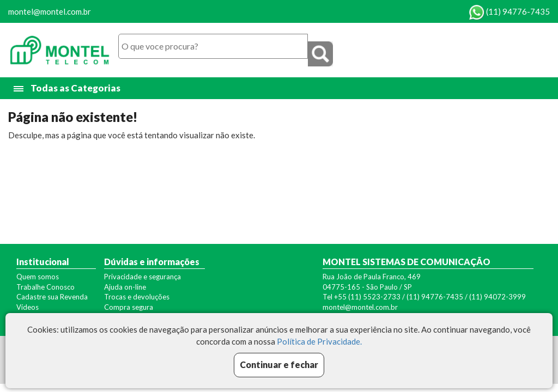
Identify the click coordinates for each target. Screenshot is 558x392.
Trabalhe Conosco (46, 287)
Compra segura (129, 307)
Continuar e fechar (279, 365)
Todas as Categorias (68, 88)
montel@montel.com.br (50, 11)
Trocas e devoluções (137, 297)
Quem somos (38, 277)
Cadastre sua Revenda (52, 297)
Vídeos (28, 307)
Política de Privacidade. (319, 341)
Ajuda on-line (125, 287)
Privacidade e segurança (142, 277)
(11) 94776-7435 (510, 11)
